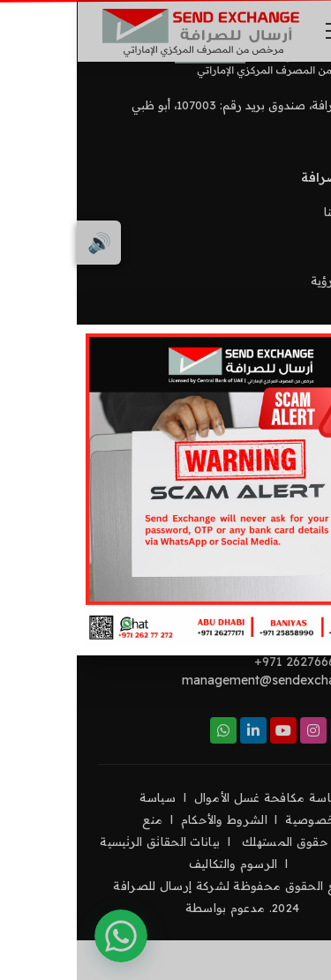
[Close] (300, 355)
